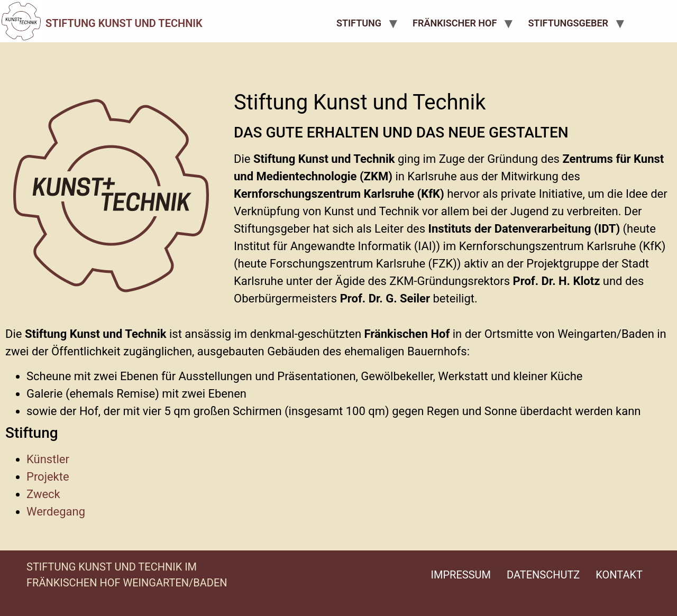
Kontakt (619, 575)
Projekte (48, 477)
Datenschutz (543, 575)
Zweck (43, 494)
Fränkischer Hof (455, 23)
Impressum (461, 575)
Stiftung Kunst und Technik (124, 23)
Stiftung (359, 23)
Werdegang (56, 512)
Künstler (48, 459)
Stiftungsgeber (568, 23)
